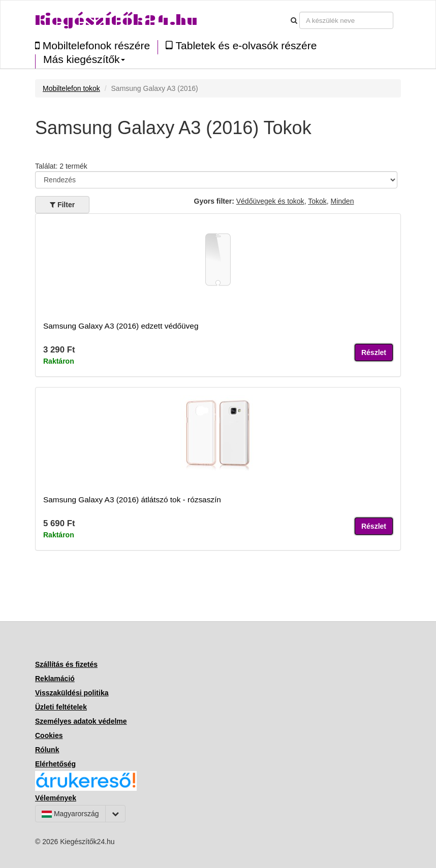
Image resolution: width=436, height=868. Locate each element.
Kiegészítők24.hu (116, 20)
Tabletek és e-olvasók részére (241, 45)
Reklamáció (55, 679)
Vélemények (56, 798)
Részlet (374, 352)
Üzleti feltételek (61, 707)
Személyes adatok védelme (81, 721)
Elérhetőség (55, 764)
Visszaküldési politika (72, 693)
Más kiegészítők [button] (84, 59)
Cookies (49, 735)
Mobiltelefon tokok (71, 88)
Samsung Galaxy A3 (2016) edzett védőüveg (121, 326)
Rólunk (47, 750)
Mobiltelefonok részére (92, 45)
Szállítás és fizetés (66, 664)
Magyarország (70, 814)
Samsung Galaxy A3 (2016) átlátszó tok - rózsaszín (132, 500)
